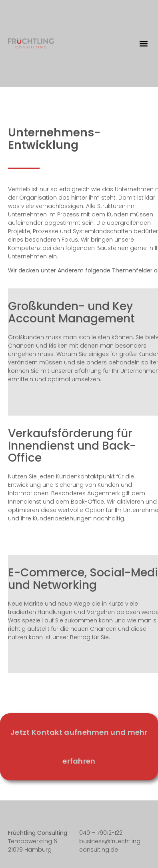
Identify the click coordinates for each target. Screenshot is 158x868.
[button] (143, 43)
